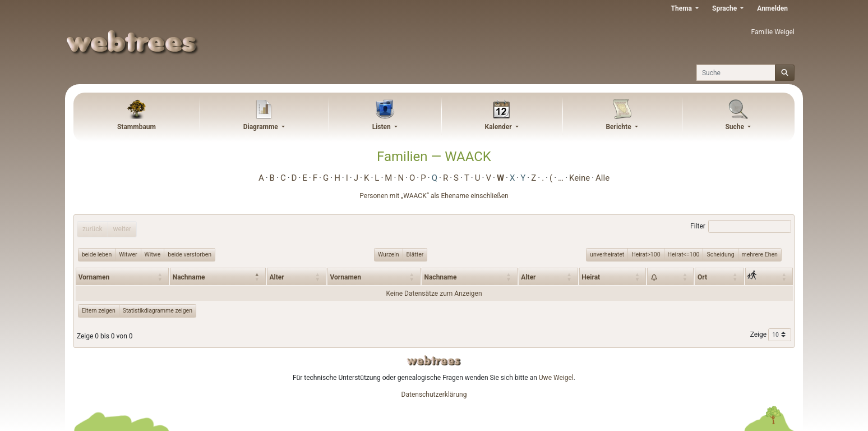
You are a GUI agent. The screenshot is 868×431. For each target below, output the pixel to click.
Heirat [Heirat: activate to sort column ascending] (591, 277)
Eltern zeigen (99, 311)
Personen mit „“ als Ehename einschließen (434, 196)
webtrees (434, 361)
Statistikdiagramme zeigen (158, 311)
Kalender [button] (499, 127)
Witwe (153, 254)
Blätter (415, 254)
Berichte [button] (619, 127)
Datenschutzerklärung (434, 395)
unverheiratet (607, 254)
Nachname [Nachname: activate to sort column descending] (189, 277)
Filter (741, 227)
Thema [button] (682, 8)
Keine (580, 178)
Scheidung (720, 254)
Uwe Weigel (556, 378)
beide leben (97, 254)
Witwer (128, 254)
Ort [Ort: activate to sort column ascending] (702, 277)
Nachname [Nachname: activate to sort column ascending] (440, 277)
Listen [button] (382, 127)
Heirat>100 (646, 254)
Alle (602, 178)
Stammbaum (137, 127)
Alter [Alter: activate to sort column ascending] (277, 277)
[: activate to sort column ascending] (670, 276)
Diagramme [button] (262, 127)
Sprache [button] (725, 8)
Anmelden (772, 8)
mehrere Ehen (760, 254)
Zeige (771, 335)
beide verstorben (190, 254)
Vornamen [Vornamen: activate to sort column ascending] (94, 277)
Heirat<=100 (684, 254)
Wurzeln (389, 254)
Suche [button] (735, 127)
